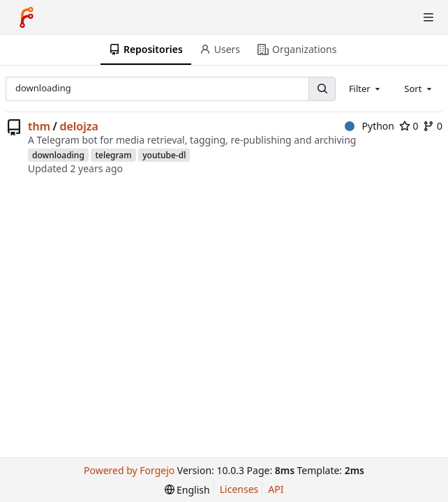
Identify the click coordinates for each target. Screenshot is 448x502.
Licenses (239, 489)
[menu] (187, 490)
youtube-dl (164, 155)
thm (39, 126)
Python (369, 126)
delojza (79, 126)
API (276, 489)
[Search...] (322, 89)
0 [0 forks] (433, 126)
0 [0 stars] (409, 126)
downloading (58, 155)
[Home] (27, 17)
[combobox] (366, 89)
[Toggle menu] (428, 17)
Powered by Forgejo (129, 470)
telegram (113, 155)
